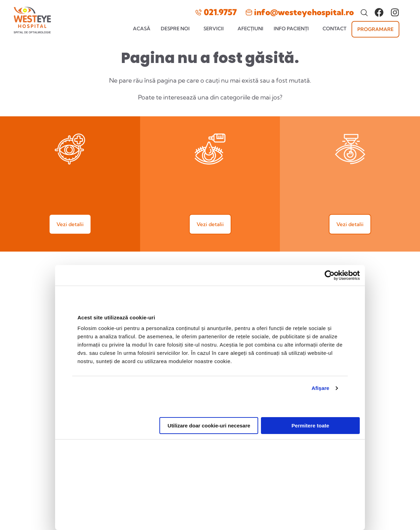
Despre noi (175, 29)
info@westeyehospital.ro (304, 12)
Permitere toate (310, 419)
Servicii (214, 29)
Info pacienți (291, 29)
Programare (375, 29)
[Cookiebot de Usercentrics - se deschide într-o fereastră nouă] (330, 269)
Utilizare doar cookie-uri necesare (209, 419)
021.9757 (220, 12)
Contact (334, 29)
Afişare (321, 381)
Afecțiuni (250, 29)
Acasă (142, 29)
